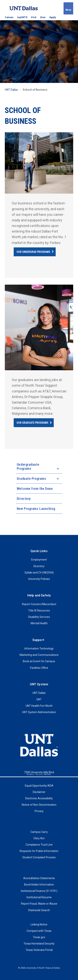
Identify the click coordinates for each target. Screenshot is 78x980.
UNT (39, 699)
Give (43, 17)
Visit (34, 17)
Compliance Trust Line (39, 845)
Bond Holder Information (39, 885)
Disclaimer (39, 792)
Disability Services (39, 617)
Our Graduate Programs (32, 423)
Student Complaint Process (39, 857)
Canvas (9, 17)
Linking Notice (39, 924)
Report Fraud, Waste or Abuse (39, 904)
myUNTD (22, 17)
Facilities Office (39, 668)
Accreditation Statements (39, 878)
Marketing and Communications (39, 655)
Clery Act (39, 838)
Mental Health (39, 623)
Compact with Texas (39, 931)
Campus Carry (39, 832)
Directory (24, 499)
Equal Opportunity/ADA (39, 786)
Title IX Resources (39, 611)
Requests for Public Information (39, 851)
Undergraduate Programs (28, 466)
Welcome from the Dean (35, 489)
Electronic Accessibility (39, 798)
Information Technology (39, 649)
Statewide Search (39, 910)
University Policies (39, 579)
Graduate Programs (31, 479)
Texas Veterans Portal (39, 950)
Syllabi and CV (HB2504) (39, 573)
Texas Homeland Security (39, 944)
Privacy (39, 811)
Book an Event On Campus (39, 661)
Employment (39, 560)
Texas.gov (39, 937)
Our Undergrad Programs (33, 252)
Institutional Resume (39, 897)
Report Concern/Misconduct (39, 604)
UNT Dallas (11, 90)
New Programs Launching (36, 509)
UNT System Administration (39, 712)
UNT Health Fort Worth (39, 706)
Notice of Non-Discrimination (39, 805)
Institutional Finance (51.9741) (39, 891)
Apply (53, 17)
